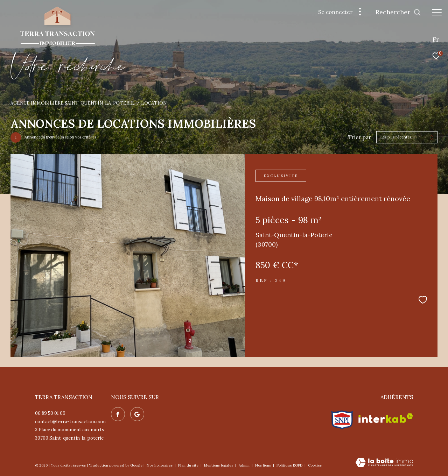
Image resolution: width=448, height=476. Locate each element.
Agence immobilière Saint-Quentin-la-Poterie (72, 103)
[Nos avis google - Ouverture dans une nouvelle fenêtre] (137, 414)
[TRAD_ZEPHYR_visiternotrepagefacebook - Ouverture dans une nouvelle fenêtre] (118, 414)
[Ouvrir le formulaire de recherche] (398, 12)
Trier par (360, 137)
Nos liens (264, 465)
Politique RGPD (289, 465)
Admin (245, 465)
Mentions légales (219, 465)
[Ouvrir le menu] (437, 12)
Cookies (315, 466)
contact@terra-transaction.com (70, 422)
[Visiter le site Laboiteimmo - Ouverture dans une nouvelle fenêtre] (384, 463)
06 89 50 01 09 (50, 413)
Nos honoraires (160, 465)
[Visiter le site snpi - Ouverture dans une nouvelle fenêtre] (342, 418)
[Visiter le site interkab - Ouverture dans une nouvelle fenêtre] (386, 418)
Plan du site (189, 465)
